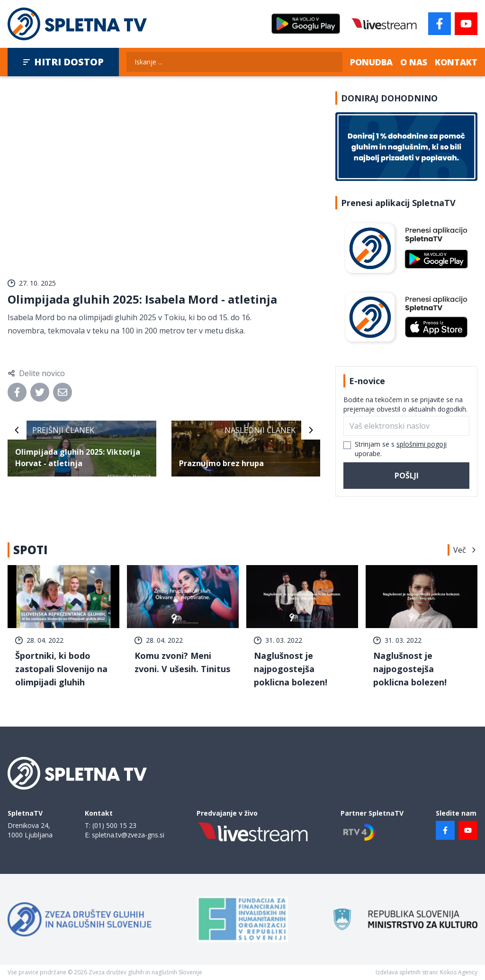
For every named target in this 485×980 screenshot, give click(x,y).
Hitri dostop (63, 62)
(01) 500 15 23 (114, 825)
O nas (414, 62)
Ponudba (371, 62)
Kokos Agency (459, 972)
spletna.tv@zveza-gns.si (128, 835)
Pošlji (407, 476)
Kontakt (456, 62)
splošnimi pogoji (422, 444)
